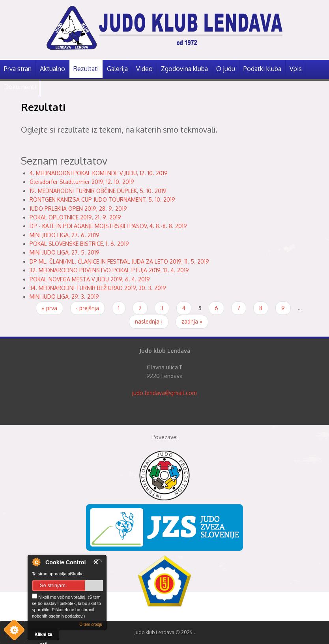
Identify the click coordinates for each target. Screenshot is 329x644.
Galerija (117, 69)
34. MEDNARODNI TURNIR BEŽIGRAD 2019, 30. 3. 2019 (98, 288)
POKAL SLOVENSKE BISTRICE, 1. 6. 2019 (79, 244)
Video (144, 69)
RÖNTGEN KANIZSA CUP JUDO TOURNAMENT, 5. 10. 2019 (102, 199)
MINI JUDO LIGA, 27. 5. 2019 (64, 252)
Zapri (98, 562)
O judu (226, 69)
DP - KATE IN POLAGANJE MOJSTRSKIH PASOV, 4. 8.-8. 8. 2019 (108, 226)
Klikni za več (44, 636)
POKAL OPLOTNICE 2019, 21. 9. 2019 (75, 217)
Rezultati (86, 69)
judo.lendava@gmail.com (164, 393)
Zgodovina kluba (184, 69)
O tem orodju (91, 624)
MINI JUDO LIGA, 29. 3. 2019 (64, 297)
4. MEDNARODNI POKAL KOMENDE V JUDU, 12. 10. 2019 (99, 173)
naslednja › (149, 321)
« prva (50, 308)
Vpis (296, 69)
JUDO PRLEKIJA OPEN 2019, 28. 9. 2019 (78, 209)
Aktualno (52, 69)
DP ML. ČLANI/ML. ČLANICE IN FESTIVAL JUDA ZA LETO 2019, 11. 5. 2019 (119, 261)
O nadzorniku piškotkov (36, 562)
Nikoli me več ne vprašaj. (59, 596)
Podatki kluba (262, 69)
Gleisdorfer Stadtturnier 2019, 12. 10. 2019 (82, 182)
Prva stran (18, 69)
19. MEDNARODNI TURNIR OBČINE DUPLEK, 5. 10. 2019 (98, 191)
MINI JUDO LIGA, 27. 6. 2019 (64, 235)
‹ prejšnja (88, 308)
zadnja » (192, 321)
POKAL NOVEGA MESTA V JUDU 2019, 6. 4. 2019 (90, 279)
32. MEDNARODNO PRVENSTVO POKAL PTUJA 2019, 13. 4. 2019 (109, 270)
